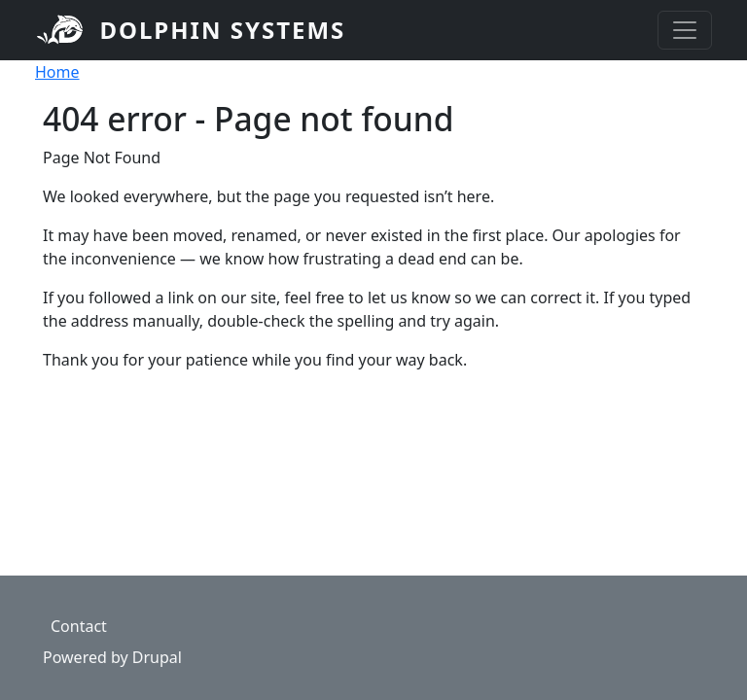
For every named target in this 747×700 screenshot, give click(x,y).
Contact (79, 626)
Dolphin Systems (222, 30)
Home (57, 72)
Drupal (157, 657)
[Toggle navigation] (685, 30)
